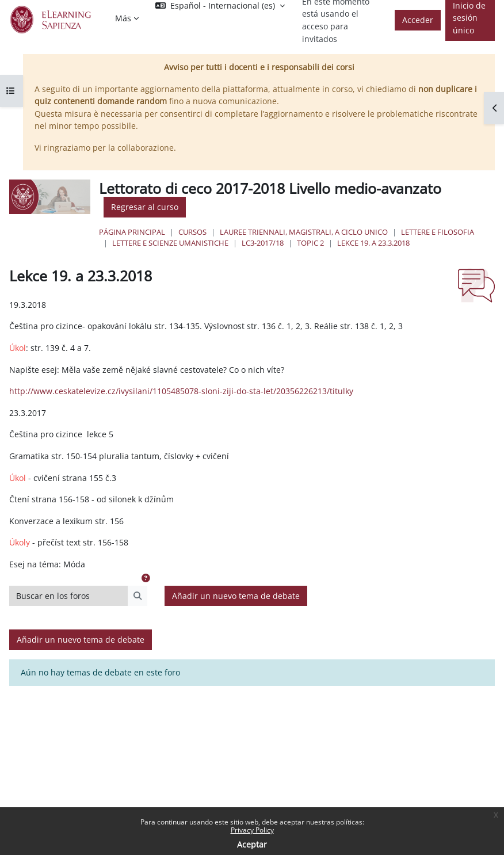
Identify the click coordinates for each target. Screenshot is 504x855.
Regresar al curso (145, 207)
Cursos (192, 232)
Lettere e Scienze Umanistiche (170, 243)
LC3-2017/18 (263, 243)
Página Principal (132, 232)
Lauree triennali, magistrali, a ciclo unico (304, 232)
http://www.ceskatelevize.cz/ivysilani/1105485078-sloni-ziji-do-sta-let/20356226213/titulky (181, 391)
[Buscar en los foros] (69, 596)
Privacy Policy (252, 830)
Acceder (418, 20)
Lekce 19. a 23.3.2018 (373, 243)
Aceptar (252, 844)
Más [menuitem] (123, 18)
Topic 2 (310, 243)
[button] (146, 578)
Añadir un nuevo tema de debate (236, 596)
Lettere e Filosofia (438, 232)
